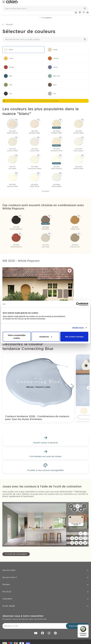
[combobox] (45, 9)
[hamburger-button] (4, 2)
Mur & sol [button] (45, 592)
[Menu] (87, 626)
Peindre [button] (45, 584)
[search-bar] (44, 9)
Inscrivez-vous (77, 626)
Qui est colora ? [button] (45, 577)
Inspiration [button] (45, 599)
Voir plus (46, 191)
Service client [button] (45, 570)
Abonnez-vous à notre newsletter (23, 616)
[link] (12, 2)
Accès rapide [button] (45, 606)
